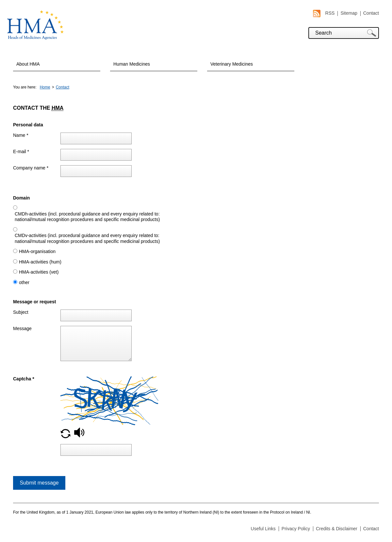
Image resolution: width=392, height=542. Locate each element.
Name (21, 135)
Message (22, 328)
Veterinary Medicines (232, 64)
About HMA (28, 64)
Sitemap (349, 13)
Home (45, 87)
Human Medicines (132, 64)
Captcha (24, 379)
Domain (21, 198)
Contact (371, 13)
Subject (21, 312)
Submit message (39, 483)
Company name (31, 168)
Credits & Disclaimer (337, 529)
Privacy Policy (296, 529)
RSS (324, 13)
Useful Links (263, 529)
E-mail (21, 151)
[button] (65, 437)
